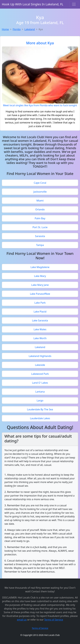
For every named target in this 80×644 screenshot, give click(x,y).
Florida (17, 29)
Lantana (40, 392)
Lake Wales (40, 329)
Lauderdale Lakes (40, 418)
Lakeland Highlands (40, 356)
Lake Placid (40, 312)
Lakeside (40, 365)
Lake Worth (40, 338)
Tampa (40, 245)
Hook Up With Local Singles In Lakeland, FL (33, 4)
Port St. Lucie (40, 227)
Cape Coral (40, 183)
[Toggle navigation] (74, 4)
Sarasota (40, 236)
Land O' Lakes (40, 383)
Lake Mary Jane (40, 285)
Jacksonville (40, 192)
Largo (40, 401)
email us (22, 620)
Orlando (40, 209)
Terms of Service (54, 620)
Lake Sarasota (40, 320)
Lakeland (30, 29)
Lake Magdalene (40, 267)
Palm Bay (40, 218)
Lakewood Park (40, 374)
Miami (40, 201)
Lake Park (40, 303)
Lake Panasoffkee (40, 294)
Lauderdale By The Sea (40, 409)
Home (5, 29)
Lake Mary (40, 276)
